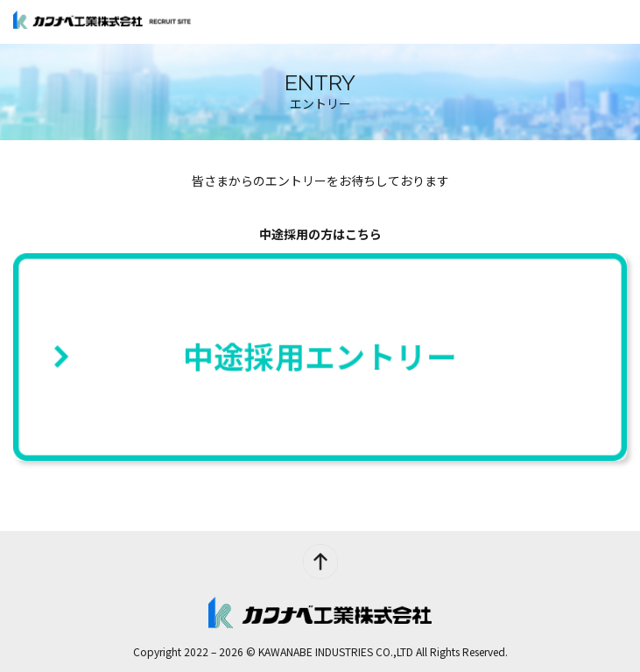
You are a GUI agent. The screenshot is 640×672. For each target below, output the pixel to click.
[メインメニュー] (618, 22)
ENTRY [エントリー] (574, 22)
